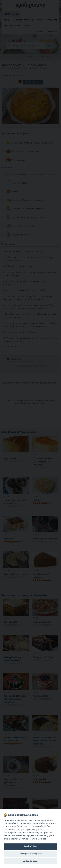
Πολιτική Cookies (37, 839)
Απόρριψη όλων (30, 861)
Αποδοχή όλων (30, 846)
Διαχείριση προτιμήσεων (31, 854)
